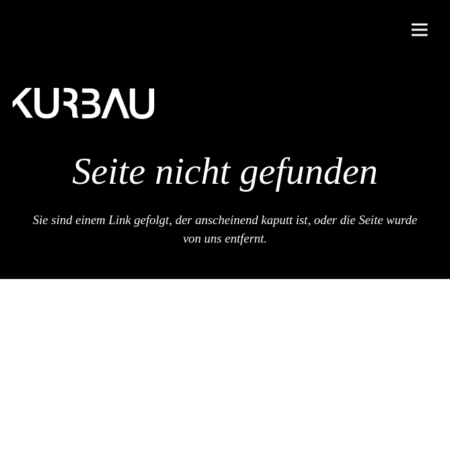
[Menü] (420, 30)
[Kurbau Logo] (83, 103)
